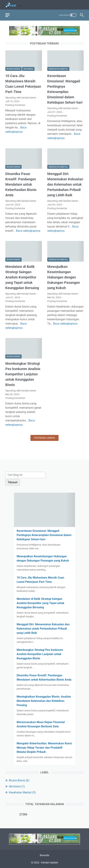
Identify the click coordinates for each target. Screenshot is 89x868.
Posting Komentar (15, 105)
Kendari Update (50, 863)
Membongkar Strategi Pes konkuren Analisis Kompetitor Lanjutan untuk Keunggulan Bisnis (23, 374)
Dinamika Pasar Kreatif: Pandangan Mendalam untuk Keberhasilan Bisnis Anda (21, 184)
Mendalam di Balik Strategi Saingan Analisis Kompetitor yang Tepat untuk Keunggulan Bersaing (22, 277)
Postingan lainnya (44, 438)
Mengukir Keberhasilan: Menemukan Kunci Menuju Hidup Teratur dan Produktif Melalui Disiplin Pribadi (44, 748)
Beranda (44, 855)
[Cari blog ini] (25, 475)
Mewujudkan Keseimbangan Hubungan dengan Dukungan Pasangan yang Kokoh (64, 277)
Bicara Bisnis (13, 69)
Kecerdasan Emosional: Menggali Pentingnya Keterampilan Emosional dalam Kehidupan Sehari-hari (44, 535)
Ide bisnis (28, 69)
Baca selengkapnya (28, 231)
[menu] (10, 15)
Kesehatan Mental (58, 69)
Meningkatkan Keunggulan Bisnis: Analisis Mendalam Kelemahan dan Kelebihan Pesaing (44, 701)
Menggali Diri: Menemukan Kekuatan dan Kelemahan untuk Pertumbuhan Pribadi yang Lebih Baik (65, 184)
